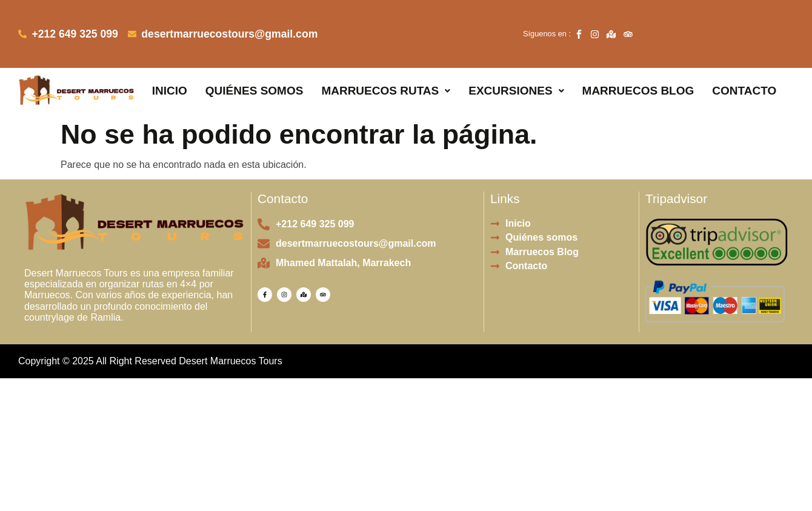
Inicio (170, 66)
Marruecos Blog (638, 66)
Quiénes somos (255, 66)
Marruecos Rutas (386, 66)
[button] (386, 66)
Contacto (744, 66)
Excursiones (516, 66)
